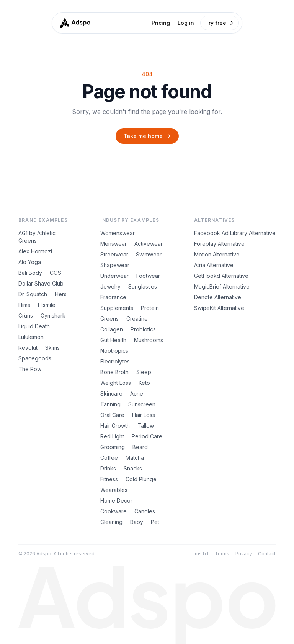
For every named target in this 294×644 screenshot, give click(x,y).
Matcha (135, 458)
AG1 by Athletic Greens (37, 237)
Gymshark (53, 316)
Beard (140, 447)
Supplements (117, 308)
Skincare (111, 393)
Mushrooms (149, 340)
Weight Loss (116, 383)
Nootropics (114, 351)
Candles (145, 511)
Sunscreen (142, 404)
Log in (186, 23)
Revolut (28, 348)
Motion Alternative (217, 254)
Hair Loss (144, 415)
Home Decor (116, 500)
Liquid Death (34, 326)
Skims (52, 348)
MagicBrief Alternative (222, 286)
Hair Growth (115, 426)
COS (56, 273)
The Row (30, 369)
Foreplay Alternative (219, 244)
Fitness (109, 479)
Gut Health (113, 340)
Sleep (144, 372)
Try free (220, 23)
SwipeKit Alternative (219, 308)
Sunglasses (143, 286)
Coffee (109, 458)
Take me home (147, 136)
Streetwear (114, 254)
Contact (267, 554)
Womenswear (118, 233)
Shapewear (115, 265)
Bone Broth (114, 372)
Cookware (114, 511)
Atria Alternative (214, 265)
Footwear (148, 276)
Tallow (146, 426)
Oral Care (112, 415)
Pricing (161, 23)
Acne (137, 393)
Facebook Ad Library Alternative (235, 233)
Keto (144, 383)
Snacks (133, 468)
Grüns (26, 316)
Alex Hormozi (35, 251)
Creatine (137, 319)
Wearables (114, 490)
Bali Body (30, 273)
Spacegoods (35, 358)
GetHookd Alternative (221, 276)
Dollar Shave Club (41, 283)
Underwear (114, 276)
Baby (137, 522)
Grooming (113, 447)
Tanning (110, 404)
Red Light (112, 436)
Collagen (112, 329)
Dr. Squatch (33, 294)
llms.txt (201, 554)
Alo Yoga (30, 262)
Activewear (149, 244)
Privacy (244, 554)
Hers (61, 294)
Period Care (147, 436)
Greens (109, 319)
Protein (150, 308)
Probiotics (143, 329)
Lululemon (31, 337)
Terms (222, 554)
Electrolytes (115, 361)
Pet (155, 522)
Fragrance (113, 297)
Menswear (114, 244)
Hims (24, 305)
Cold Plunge (141, 479)
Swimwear (149, 254)
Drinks (108, 468)
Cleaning (111, 522)
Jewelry (110, 286)
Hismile (47, 305)
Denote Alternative (218, 297)
